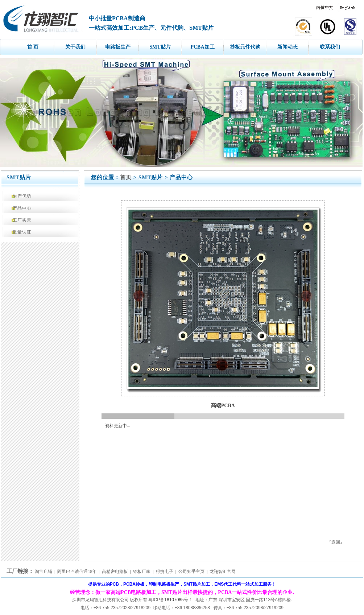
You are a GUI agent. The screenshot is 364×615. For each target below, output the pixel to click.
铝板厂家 (142, 571)
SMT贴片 (160, 47)
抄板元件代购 (245, 47)
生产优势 (22, 196)
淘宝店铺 (44, 571)
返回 (336, 542)
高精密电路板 (115, 571)
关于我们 (75, 47)
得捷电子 (165, 571)
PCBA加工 (202, 47)
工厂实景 (22, 220)
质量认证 (22, 232)
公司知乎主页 (191, 571)
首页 (126, 177)
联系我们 (330, 47)
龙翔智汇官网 (223, 571)
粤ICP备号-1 (170, 600)
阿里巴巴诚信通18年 (77, 571)
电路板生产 (118, 47)
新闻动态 (288, 47)
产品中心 (22, 208)
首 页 (33, 47)
